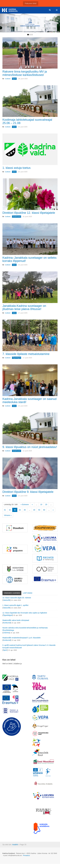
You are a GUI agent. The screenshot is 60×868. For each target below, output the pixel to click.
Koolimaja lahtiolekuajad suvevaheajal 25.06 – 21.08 (27, 121)
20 (46, 504)
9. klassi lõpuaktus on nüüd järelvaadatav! (30, 447)
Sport (5, 650)
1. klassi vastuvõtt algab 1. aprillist (15, 605)
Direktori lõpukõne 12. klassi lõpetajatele (29, 213)
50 (39, 510)
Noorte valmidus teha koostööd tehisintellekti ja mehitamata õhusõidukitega (25, 629)
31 (5, 510)
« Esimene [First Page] (25, 504)
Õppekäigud (8, 615)
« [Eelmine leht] (32, 504)
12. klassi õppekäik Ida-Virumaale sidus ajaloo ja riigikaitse (25, 613)
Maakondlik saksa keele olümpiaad (16, 620)
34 (20, 510)
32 (10, 510)
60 (44, 510)
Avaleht (15, 845)
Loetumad (28, 593)
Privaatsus (26, 855)
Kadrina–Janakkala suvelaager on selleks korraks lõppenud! (30, 259)
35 (25, 510)
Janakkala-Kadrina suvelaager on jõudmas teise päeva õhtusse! (24, 307)
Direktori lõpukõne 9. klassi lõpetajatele (28, 492)
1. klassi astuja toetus (16, 168)
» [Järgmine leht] (53, 510)
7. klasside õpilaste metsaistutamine (26, 354)
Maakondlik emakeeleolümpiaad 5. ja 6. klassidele (21, 638)
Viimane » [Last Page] (8, 515)
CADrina (6, 633)
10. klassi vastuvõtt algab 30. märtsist (17, 598)
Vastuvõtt (7, 600)
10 (41, 504)
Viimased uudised (12, 593)
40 (34, 510)
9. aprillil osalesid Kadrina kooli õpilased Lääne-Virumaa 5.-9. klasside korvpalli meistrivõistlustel (29, 646)
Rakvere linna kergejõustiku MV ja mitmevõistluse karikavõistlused (25, 73)
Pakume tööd (31, 3)
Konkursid (7, 623)
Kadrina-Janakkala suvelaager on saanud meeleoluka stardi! (30, 400)
